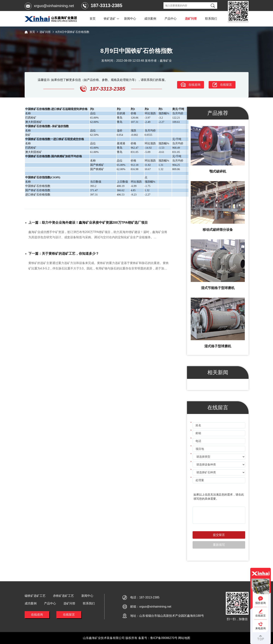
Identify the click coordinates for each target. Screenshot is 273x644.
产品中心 (171, 19)
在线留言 (69, 615)
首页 (93, 19)
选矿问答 (191, 19)
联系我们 (211, 19)
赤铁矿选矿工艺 (63, 596)
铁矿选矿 (110, 19)
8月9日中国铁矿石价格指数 (72, 32)
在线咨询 (37, 615)
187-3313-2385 (149, 597)
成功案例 (150, 19)
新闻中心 (130, 19)
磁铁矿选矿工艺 (35, 596)
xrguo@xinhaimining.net (54, 6)
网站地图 (184, 638)
